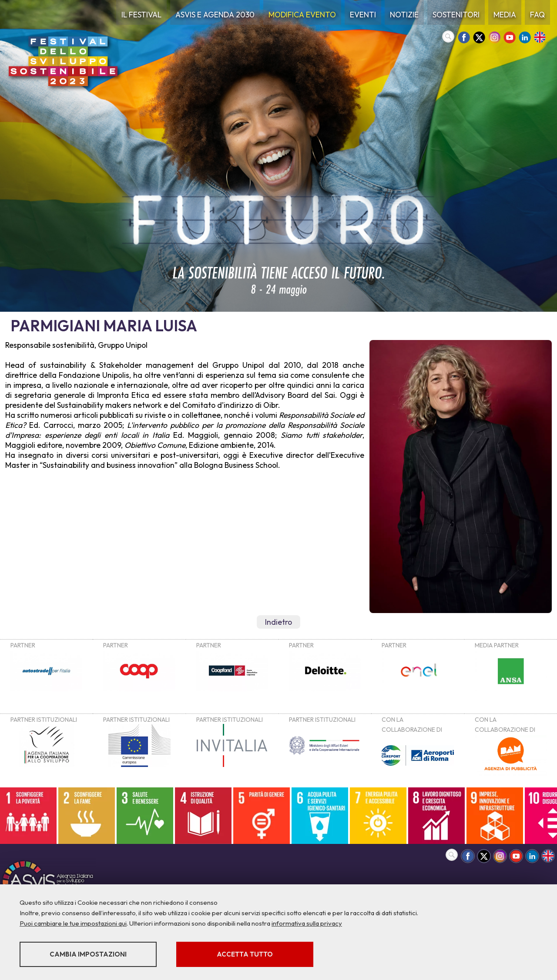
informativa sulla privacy (307, 923)
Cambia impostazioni (88, 954)
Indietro (278, 622)
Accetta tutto (245, 954)
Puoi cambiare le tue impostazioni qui (73, 923)
